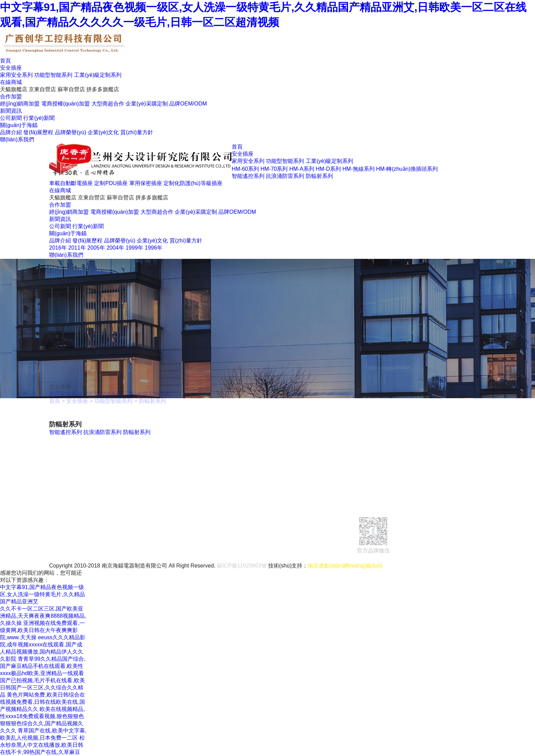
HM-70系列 (274, 169)
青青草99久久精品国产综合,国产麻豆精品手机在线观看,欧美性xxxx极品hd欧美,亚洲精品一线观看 (43, 666)
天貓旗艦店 (14, 89)
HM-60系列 (245, 169)
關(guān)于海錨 (19, 125)
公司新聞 (11, 118)
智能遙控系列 (248, 176)
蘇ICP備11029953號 (242, 566)
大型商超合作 (108, 104)
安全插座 (11, 68)
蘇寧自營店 (71, 89)
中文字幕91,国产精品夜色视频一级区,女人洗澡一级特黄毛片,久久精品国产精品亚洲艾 (42, 594)
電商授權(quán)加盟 (66, 104)
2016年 (58, 248)
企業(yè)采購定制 (147, 104)
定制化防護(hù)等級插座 (193, 183)
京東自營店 (42, 89)
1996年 (154, 248)
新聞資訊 (11, 111)
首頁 (5, 61)
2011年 (77, 248)
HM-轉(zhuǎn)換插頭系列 (407, 169)
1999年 (134, 248)
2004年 (115, 248)
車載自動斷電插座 (71, 183)
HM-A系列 (302, 169)
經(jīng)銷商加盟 (20, 104)
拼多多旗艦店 (103, 89)
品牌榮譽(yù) (71, 132)
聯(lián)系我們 (17, 139)
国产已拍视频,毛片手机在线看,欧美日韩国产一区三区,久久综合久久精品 (42, 688)
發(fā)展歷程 (38, 132)
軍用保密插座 (146, 183)
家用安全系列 (16, 75)
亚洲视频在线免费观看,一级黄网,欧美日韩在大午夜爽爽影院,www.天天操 (42, 630)
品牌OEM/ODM (188, 104)
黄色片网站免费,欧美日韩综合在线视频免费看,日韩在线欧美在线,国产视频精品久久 (42, 702)
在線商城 (11, 82)
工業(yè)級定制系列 (98, 75)
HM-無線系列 (359, 169)
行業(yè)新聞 (39, 118)
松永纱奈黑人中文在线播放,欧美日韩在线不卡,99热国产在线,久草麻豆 (42, 745)
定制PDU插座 (111, 183)
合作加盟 (11, 96)
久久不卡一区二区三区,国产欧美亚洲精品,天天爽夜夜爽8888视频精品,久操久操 (43, 616)
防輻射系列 (319, 176)
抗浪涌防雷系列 (285, 176)
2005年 (96, 248)
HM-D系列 (328, 169)
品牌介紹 (11, 132)
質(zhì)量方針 (137, 132)
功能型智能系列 (53, 75)
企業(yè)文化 (103, 132)
